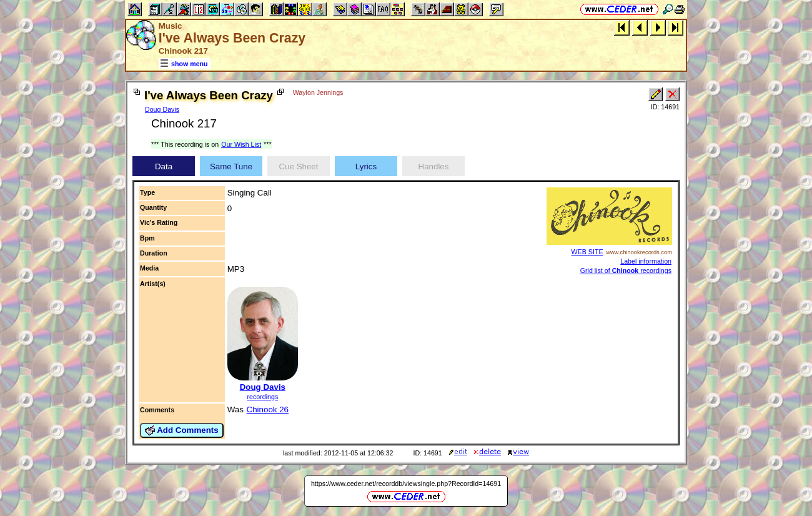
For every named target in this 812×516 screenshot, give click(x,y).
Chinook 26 (268, 409)
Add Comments (182, 430)
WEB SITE (587, 252)
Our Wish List (241, 144)
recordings (262, 397)
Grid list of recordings (626, 270)
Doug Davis (162, 109)
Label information (646, 261)
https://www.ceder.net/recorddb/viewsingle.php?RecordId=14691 (406, 484)
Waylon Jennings (318, 92)
